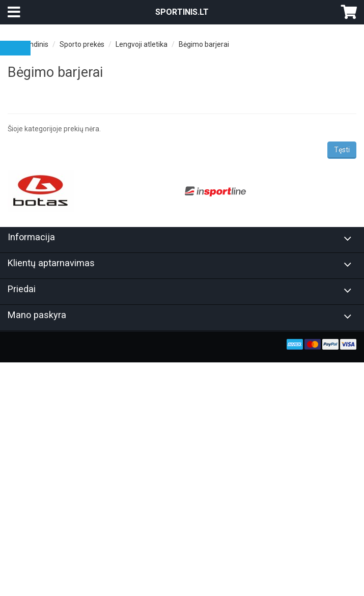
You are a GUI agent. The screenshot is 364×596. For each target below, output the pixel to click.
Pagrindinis (31, 44)
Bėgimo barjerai (204, 44)
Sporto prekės (82, 44)
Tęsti (342, 150)
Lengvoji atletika (142, 44)
